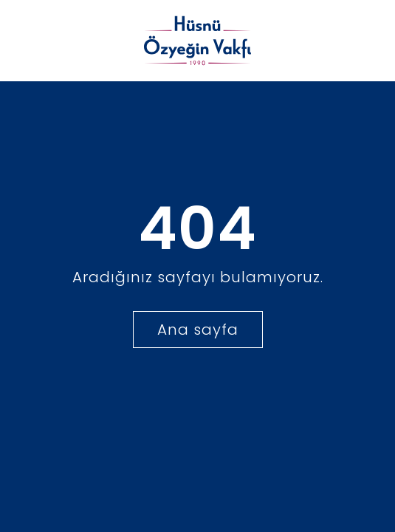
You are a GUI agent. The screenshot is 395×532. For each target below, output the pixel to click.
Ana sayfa (198, 330)
